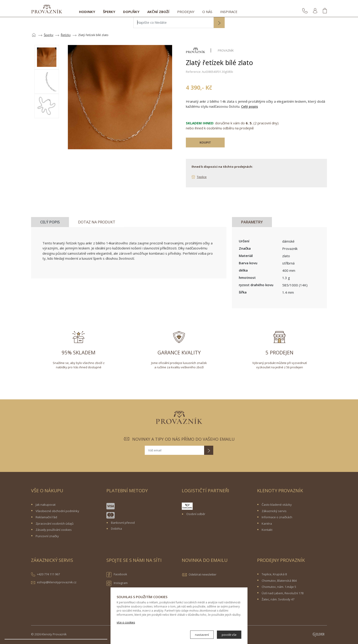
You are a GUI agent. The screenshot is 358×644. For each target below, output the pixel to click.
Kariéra (267, 524)
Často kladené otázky (277, 505)
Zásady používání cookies (54, 530)
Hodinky (87, 12)
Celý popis (250, 106)
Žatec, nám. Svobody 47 (278, 599)
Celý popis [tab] (50, 222)
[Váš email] (174, 450)
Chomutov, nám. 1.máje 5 (279, 587)
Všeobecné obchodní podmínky (57, 511)
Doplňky (131, 12)
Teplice (202, 177)
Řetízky (66, 35)
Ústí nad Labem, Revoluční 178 (283, 593)
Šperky (109, 12)
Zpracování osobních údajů (55, 524)
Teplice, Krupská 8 (274, 574)
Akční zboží (158, 12)
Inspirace (229, 12)
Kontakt (267, 530)
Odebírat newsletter (203, 574)
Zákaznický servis (274, 511)
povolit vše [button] (229, 635)
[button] (219, 23)
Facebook (117, 575)
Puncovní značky (47, 536)
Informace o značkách (277, 517)
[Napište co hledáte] (174, 23)
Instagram (117, 583)
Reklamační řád (46, 517)
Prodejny (186, 12)
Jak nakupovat (46, 505)
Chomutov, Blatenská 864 (279, 581)
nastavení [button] (202, 635)
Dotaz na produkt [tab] (97, 222)
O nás (207, 12)
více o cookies (126, 622)
